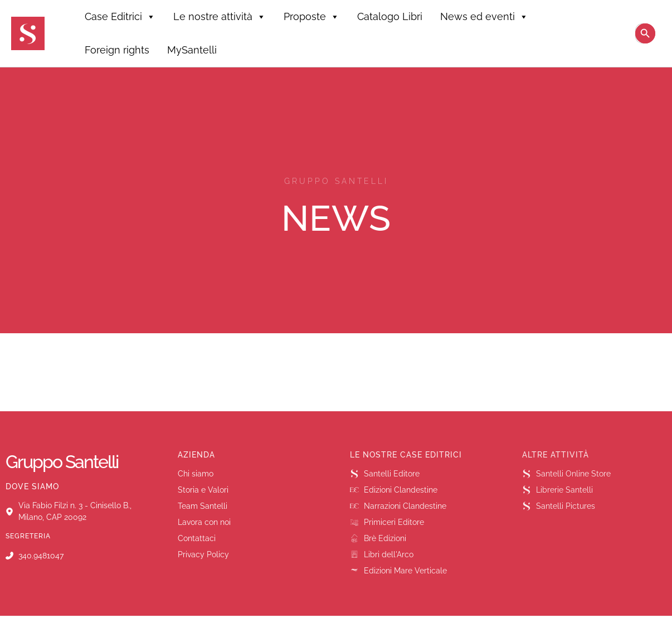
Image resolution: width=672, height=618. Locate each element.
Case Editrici (120, 17)
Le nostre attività (220, 17)
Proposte (311, 17)
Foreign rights (117, 50)
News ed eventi (484, 17)
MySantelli (192, 50)
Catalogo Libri (390, 16)
